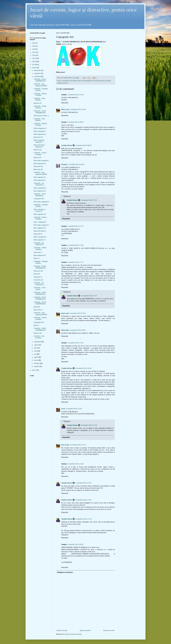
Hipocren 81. (38, 157)
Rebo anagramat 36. (40, 255)
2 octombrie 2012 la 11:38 (75, 95)
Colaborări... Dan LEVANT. (39, 337)
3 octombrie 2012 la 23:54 (78, 313)
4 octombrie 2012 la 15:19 (78, 445)
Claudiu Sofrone (67, 145)
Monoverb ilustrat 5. (40, 231)
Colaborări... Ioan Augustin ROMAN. (41, 85)
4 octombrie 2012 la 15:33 (83, 483)
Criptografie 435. (39, 322)
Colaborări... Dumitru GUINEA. (40, 124)
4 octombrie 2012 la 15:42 (83, 500)
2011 (34, 370)
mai (35, 354)
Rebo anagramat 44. (40, 134)
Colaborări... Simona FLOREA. (40, 95)
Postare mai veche (109, 630)
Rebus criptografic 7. (40, 131)
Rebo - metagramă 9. (40, 222)
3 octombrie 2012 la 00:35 (83, 145)
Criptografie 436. (39, 199)
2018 (34, 49)
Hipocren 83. (38, 103)
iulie (36, 348)
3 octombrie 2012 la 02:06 (76, 164)
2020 (34, 43)
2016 (34, 55)
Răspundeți (65, 103)
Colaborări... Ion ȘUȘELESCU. (39, 184)
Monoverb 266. (38, 166)
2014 (34, 62)
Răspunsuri (67, 196)
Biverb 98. (37, 307)
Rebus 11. (37, 258)
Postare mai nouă (62, 630)
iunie (36, 351)
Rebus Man (65, 330)
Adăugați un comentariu (65, 572)
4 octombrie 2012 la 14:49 (83, 368)
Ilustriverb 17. (38, 252)
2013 (34, 65)
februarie (37, 363)
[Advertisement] (85, 626)
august (36, 345)
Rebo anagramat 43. (40, 163)
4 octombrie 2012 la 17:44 (83, 519)
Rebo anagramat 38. (40, 228)
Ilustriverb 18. (38, 234)
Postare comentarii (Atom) (73, 634)
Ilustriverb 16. (38, 310)
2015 (34, 58)
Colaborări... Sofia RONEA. (39, 99)
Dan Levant (65, 109)
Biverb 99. (37, 274)
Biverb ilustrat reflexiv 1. (41, 116)
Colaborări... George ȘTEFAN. (40, 107)
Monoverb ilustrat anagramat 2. (39, 146)
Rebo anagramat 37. (40, 240)
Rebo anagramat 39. (40, 214)
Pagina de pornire (85, 630)
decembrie (37, 70)
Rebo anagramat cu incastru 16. (40, 210)
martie (36, 360)
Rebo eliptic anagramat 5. (42, 225)
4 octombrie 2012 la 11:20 (75, 343)
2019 (34, 46)
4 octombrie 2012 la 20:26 (75, 544)
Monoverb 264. (38, 271)
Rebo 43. (36, 325)
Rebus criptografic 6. (40, 188)
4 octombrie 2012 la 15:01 (74, 409)
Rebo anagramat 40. (40, 191)
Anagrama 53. (38, 277)
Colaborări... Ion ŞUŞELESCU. (39, 244)
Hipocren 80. (38, 333)
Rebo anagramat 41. (40, 180)
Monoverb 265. (38, 169)
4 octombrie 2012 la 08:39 (78, 330)
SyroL (63, 409)
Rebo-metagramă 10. (40, 128)
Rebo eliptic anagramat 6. (42, 202)
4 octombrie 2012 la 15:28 (75, 464)
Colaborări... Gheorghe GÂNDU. (41, 90)
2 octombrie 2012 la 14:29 (78, 109)
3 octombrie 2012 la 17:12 (75, 262)
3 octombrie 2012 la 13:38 (75, 245)
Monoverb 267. (38, 137)
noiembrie (37, 73)
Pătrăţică (64, 164)
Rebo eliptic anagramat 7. (42, 161)
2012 (34, 68)
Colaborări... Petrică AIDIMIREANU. (40, 80)
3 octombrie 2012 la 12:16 (75, 226)
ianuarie (37, 366)
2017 (34, 52)
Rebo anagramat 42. (40, 177)
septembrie (38, 342)
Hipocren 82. (38, 150)
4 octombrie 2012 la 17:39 (89, 425)
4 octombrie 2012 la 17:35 (89, 200)
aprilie (36, 357)
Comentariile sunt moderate (70, 81)
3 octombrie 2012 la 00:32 (75, 122)
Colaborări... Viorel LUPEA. (40, 289)
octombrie (37, 76)
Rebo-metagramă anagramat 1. (39, 141)
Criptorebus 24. (38, 280)
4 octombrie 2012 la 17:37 (89, 296)
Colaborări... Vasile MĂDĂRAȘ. (40, 195)
